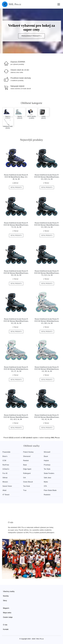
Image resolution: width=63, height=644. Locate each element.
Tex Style (47, 469)
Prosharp (47, 465)
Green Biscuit (28, 482)
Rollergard (27, 473)
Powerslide (6, 452)
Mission (5, 482)
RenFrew (6, 465)
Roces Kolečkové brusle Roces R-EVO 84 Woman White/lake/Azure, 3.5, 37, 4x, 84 (16, 369)
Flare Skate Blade (50, 490)
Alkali (4, 490)
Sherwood (27, 456)
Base (25, 465)
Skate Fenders (49, 473)
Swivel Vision (7, 486)
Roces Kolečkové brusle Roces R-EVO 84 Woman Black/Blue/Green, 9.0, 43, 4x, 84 (16, 273)
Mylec (46, 482)
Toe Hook (27, 486)
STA (45, 486)
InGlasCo (6, 469)
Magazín (6, 608)
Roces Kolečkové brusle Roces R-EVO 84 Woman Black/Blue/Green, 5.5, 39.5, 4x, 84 (47, 225)
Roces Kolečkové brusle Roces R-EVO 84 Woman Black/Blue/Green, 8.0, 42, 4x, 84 (47, 417)
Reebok (26, 461)
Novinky (6, 596)
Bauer (46, 456)
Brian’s (5, 456)
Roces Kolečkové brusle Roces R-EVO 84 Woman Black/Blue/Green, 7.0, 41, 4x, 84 (16, 225)
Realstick (47, 495)
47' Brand (6, 495)
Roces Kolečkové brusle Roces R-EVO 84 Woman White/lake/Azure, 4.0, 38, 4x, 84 (47, 369)
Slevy (5, 601)
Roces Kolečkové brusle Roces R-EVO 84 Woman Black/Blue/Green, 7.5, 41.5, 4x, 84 (47, 273)
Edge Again (27, 469)
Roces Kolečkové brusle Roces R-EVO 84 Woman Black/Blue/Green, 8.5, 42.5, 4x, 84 (16, 417)
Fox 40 (5, 473)
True (25, 490)
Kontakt (6, 629)
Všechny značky (9, 591)
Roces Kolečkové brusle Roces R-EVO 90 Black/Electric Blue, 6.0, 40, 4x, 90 (16, 177)
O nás (5, 625)
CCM (4, 461)
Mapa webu (7, 613)
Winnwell (47, 452)
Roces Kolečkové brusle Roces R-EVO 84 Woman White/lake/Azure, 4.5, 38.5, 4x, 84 (47, 321)
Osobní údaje (8, 617)
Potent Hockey (28, 452)
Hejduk (46, 461)
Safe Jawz (47, 478)
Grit (24, 478)
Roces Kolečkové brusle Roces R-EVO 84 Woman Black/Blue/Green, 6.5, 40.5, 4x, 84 (47, 177)
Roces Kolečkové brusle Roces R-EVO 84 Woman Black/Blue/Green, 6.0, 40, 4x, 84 (16, 321)
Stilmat (5, 478)
